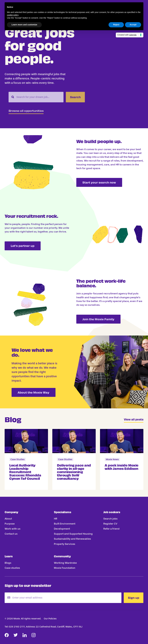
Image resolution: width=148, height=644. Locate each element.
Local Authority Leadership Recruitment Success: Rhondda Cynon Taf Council (25, 472)
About (8, 519)
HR (56, 519)
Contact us (11, 534)
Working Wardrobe (65, 563)
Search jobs (110, 519)
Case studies (12, 568)
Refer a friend (111, 529)
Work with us (13, 529)
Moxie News (112, 459)
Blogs (8, 563)
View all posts (134, 420)
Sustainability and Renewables (72, 539)
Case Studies (17, 459)
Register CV (110, 524)
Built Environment (65, 524)
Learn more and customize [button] (24, 25)
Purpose (10, 524)
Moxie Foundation (65, 568)
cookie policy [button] (13, 15)
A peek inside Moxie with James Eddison (122, 467)
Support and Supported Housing (73, 534)
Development (62, 529)
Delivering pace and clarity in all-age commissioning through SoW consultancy (74, 472)
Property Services (65, 544)
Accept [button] (133, 25)
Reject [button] (116, 25)
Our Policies (50, 619)
